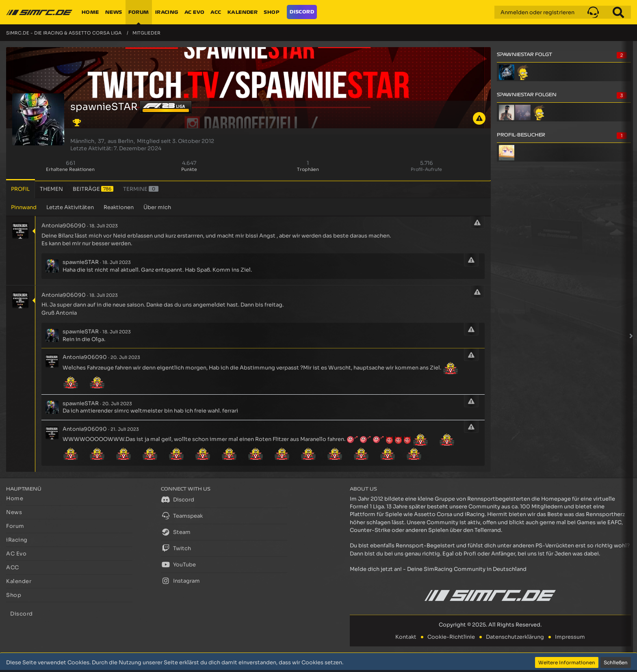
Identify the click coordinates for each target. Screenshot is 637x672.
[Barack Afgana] (507, 112)
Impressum (570, 637)
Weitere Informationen (567, 662)
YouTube (178, 564)
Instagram (180, 581)
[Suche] (618, 12)
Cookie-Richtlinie (451, 637)
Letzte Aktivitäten (70, 207)
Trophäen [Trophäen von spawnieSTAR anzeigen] (308, 169)
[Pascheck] (507, 72)
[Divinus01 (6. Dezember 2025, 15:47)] (507, 153)
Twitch (176, 548)
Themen (51, 189)
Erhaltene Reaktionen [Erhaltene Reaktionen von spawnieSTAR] (70, 169)
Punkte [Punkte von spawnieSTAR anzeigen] (189, 169)
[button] (593, 12)
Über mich (157, 207)
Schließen (616, 662)
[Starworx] (523, 72)
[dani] (523, 112)
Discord (178, 499)
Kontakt (406, 637)
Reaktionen (119, 207)
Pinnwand (24, 207)
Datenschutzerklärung (515, 637)
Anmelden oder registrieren (537, 12)
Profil (20, 189)
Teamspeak (182, 516)
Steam (176, 532)
